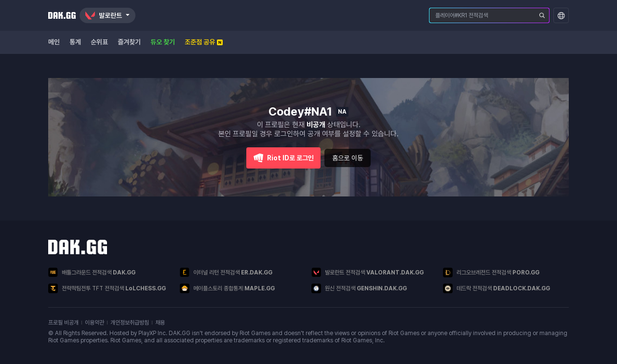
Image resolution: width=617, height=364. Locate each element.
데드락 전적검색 (496, 288)
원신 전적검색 (359, 288)
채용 (160, 323)
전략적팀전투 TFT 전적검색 (107, 288)
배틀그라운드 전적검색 (92, 272)
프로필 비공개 (63, 323)
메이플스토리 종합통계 (227, 288)
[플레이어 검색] (542, 15)
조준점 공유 (204, 42)
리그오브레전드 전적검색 (491, 273)
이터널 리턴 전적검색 (226, 272)
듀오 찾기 (163, 42)
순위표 (99, 42)
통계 (75, 42)
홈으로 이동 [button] (348, 158)
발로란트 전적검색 (368, 272)
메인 (54, 42)
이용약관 (94, 323)
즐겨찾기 (129, 42)
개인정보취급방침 (130, 323)
